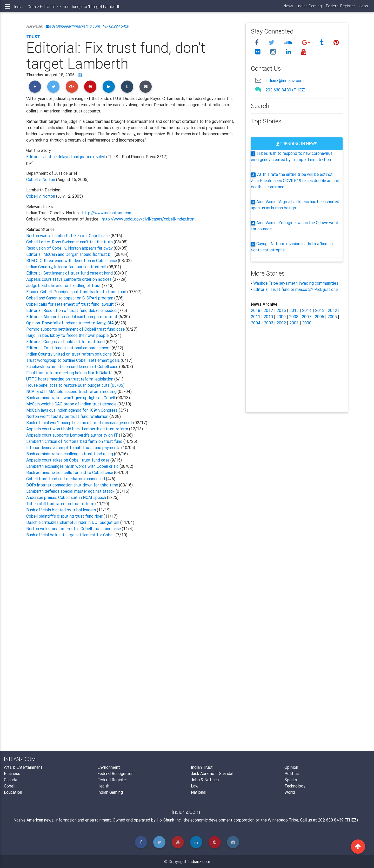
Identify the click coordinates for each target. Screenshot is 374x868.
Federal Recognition (115, 773)
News (288, 8)
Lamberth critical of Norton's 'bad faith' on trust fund (74, 441)
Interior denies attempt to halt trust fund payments (73, 448)
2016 (281, 310)
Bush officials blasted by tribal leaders (62, 510)
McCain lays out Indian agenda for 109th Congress (72, 410)
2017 (268, 310)
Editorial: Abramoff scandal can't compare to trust (72, 317)
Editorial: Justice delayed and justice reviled (66, 157)
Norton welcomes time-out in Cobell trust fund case (74, 529)
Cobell (10, 786)
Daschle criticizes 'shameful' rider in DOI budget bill (73, 522)
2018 (256, 310)
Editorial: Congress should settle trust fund (66, 342)
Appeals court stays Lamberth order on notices (69, 279)
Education (13, 792)
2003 (269, 323)
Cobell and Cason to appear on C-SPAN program (70, 298)
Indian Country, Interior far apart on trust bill (66, 267)
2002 (281, 323)
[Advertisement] (132, 601)
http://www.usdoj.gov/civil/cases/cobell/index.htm (148, 219)
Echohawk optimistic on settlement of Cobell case (72, 366)
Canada (11, 780)
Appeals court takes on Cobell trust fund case (68, 460)
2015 (294, 310)
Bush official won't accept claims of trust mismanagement (79, 423)
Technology (295, 786)
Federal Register (340, 8)
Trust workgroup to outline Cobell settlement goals (74, 360)
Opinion (291, 767)
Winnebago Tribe (283, 820)
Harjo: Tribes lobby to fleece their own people (68, 335)
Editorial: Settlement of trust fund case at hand (69, 273)
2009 (281, 317)
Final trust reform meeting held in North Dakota (70, 373)
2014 (307, 310)
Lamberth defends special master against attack (70, 491)
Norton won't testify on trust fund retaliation (68, 416)
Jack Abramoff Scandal (212, 773)
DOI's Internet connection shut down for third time (72, 485)
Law (195, 786)
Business (12, 773)
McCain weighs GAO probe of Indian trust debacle (71, 404)
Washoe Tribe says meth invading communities (296, 283)
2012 (332, 310)
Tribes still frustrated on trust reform (61, 504)
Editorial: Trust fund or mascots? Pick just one (295, 289)
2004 (256, 323)
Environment (109, 767)
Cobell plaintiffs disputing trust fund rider (65, 516)
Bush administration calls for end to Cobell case (70, 472)
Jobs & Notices (205, 780)
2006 (319, 317)
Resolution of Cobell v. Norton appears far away (69, 248)
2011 (256, 317)
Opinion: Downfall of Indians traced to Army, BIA (71, 323)
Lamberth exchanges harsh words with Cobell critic (72, 466)
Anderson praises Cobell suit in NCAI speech (67, 497)
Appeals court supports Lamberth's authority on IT (72, 435)
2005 (332, 317)
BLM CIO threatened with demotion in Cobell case (72, 261)
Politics (292, 773)
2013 (320, 310)
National (199, 792)
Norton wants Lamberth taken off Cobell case (68, 236)
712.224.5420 (116, 26)
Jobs (363, 8)
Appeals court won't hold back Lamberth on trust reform (77, 429)
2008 (294, 317)
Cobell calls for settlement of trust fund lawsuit (71, 304)
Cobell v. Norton (41, 179)
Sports (291, 780)
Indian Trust (202, 767)
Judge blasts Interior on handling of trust (64, 285)
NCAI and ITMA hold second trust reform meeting (71, 391)
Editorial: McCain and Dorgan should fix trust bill (70, 254)
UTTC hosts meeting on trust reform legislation (70, 379)
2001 (294, 323)
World (290, 792)
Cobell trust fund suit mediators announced (66, 479)
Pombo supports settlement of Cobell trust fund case (76, 329)
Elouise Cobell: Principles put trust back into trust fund (76, 292)
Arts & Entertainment (23, 767)
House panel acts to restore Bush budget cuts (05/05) (75, 385)
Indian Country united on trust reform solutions (69, 354)
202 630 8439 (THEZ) (285, 90)
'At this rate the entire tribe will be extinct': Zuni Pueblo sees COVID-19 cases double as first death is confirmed (295, 181)
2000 (307, 323)
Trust (33, 37)
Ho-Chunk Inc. (169, 820)
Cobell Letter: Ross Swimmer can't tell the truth (69, 242)
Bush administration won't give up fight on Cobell (71, 398)
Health (103, 786)
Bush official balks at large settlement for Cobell (71, 535)
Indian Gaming (309, 8)
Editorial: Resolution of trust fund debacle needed (72, 310)
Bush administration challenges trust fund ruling (70, 454)
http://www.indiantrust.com (107, 213)
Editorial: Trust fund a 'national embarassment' (69, 348)
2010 (268, 317)
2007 (307, 317)
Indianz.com (199, 862)
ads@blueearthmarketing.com (73, 26)
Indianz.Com (25, 9)
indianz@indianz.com (285, 81)
